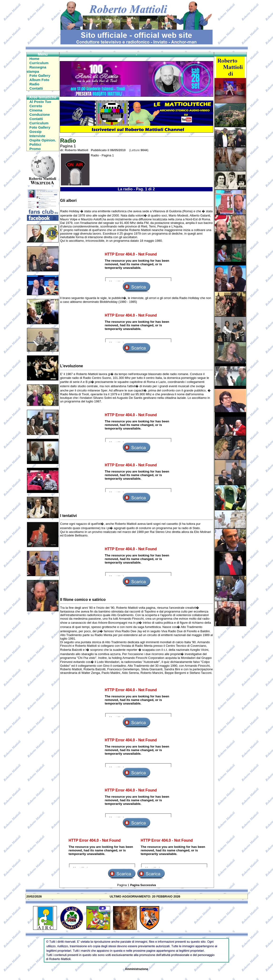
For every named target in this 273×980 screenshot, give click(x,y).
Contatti (36, 88)
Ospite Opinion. (43, 140)
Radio (35, 84)
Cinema (36, 110)
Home (35, 59)
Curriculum (39, 63)
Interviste (37, 136)
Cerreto (36, 106)
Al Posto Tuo (40, 102)
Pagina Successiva (143, 885)
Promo (35, 149)
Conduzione (40, 114)
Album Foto (39, 80)
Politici (35, 144)
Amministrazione (136, 969)
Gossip (36, 132)
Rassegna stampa (37, 69)
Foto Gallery (40, 75)
